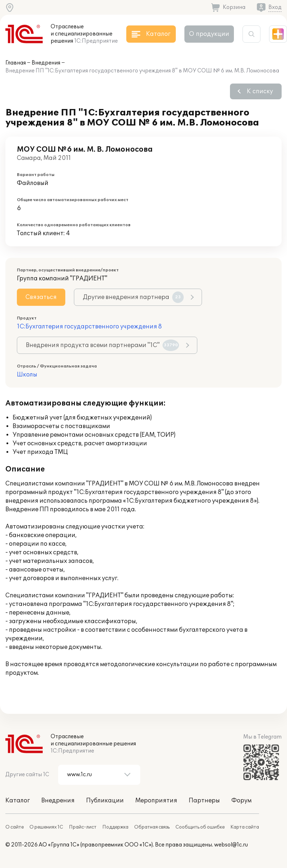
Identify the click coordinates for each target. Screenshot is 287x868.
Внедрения (46, 63)
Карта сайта (245, 827)
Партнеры (204, 801)
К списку (260, 91)
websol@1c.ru (231, 845)
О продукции (209, 34)
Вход (275, 7)
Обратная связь (152, 827)
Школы (27, 375)
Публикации (105, 801)
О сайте (15, 827)
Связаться (41, 297)
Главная (16, 63)
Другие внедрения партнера (133, 297)
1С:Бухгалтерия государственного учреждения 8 (89, 327)
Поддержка (115, 827)
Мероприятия (156, 801)
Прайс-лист (83, 827)
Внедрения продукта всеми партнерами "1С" (102, 345)
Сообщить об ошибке (200, 827)
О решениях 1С (46, 827)
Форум (241, 801)
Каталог (18, 801)
